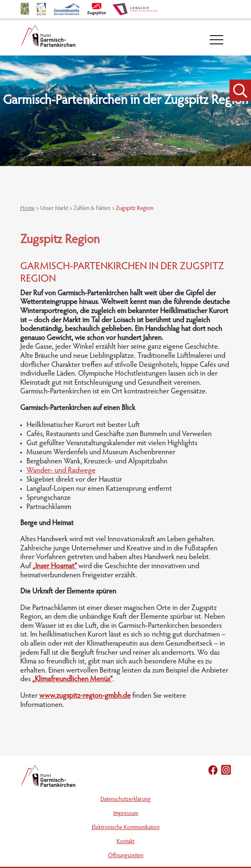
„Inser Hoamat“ (55, 567)
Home (27, 209)
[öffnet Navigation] (216, 40)
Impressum (126, 814)
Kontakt (125, 842)
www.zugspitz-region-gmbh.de (85, 696)
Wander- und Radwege (61, 471)
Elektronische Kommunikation (126, 828)
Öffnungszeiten (126, 856)
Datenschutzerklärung (125, 800)
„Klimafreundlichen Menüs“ (72, 680)
